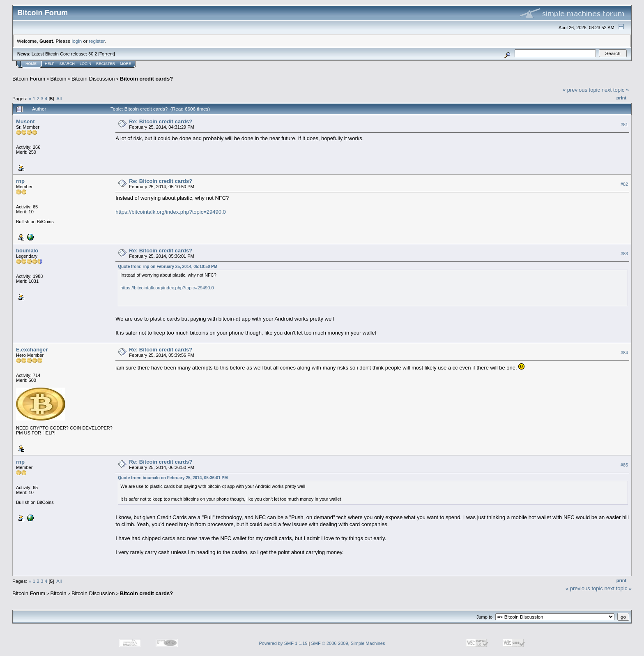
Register (106, 64)
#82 (624, 184)
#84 (624, 353)
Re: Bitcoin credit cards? (161, 121)
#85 (624, 465)
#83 (624, 254)
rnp (20, 181)
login (77, 41)
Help (50, 64)
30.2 (93, 54)
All (59, 98)
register (97, 41)
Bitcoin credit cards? (146, 79)
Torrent (107, 54)
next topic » (615, 90)
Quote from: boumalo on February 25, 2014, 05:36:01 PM (173, 478)
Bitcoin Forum (29, 79)
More (125, 64)
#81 (624, 125)
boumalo (27, 251)
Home (31, 64)
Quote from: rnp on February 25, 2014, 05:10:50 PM (168, 267)
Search (67, 64)
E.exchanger (32, 350)
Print (621, 98)
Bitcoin (59, 79)
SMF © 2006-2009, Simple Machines (348, 643)
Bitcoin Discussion (93, 79)
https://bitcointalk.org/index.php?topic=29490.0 (171, 212)
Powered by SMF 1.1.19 (283, 643)
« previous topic (581, 90)
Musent (25, 121)
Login (85, 64)
